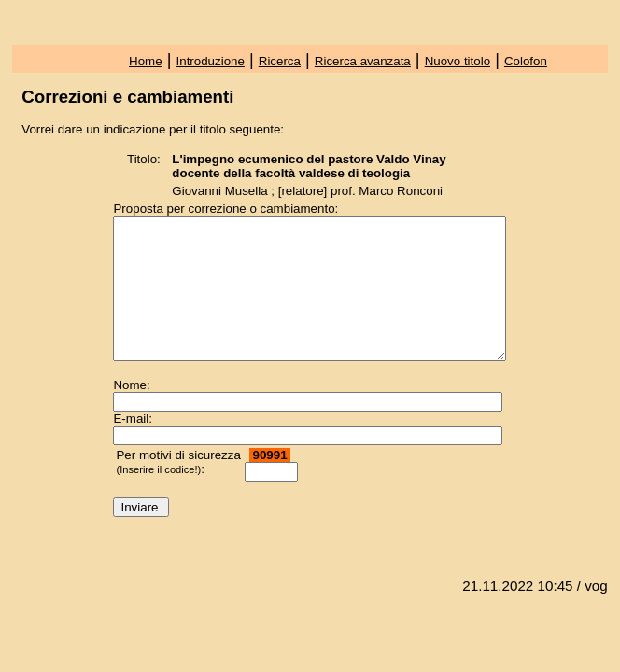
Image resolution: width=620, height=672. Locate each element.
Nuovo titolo (458, 61)
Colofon (526, 61)
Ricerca (280, 61)
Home (146, 61)
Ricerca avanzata (363, 61)
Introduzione (211, 61)
